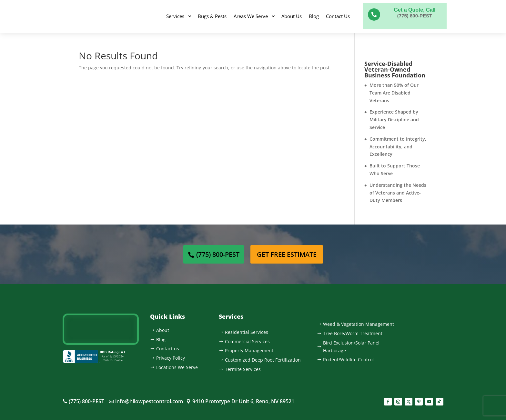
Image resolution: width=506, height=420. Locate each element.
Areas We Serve (251, 16)
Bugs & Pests (212, 16)
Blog (314, 16)
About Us (292, 16)
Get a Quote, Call (415, 10)
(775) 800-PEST (415, 16)
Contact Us (338, 16)
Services (175, 16)
